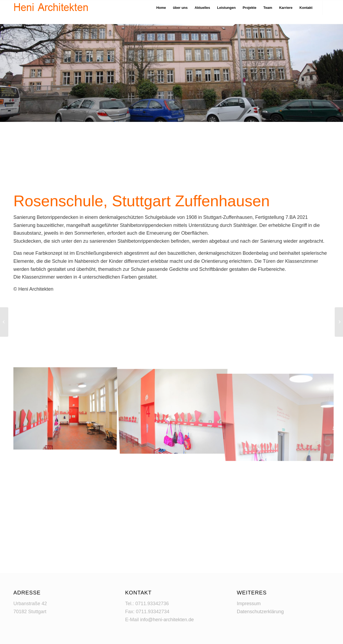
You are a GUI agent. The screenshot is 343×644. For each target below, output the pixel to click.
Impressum (249, 604)
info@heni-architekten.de (167, 620)
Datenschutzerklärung (260, 612)
